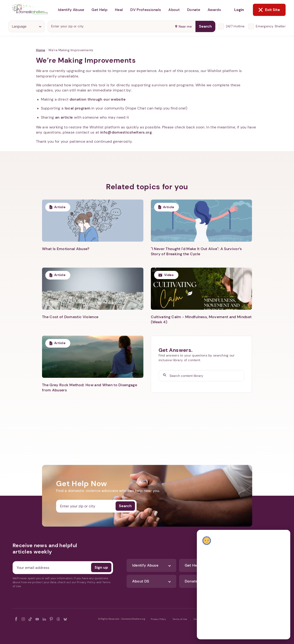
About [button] (174, 10)
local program (78, 108)
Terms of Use (180, 619)
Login (239, 10)
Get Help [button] (99, 10)
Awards (214, 10)
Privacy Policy (158, 619)
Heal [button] (119, 10)
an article (64, 117)
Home (41, 50)
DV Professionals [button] (146, 10)
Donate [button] (194, 10)
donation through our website (98, 99)
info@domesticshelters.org (126, 132)
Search (205, 26)
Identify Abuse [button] (71, 10)
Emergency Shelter (271, 26)
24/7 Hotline (235, 26)
